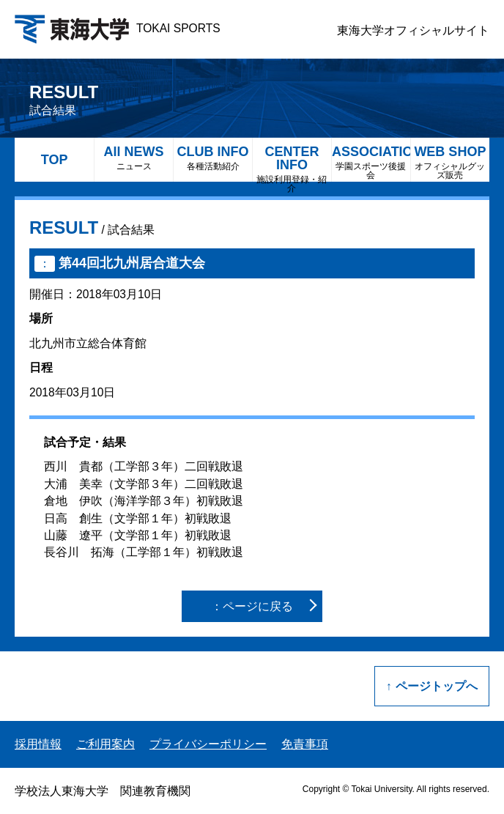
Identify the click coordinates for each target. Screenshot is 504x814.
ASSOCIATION (371, 162)
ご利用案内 (105, 744)
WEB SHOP (450, 162)
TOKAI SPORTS (118, 28)
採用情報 (38, 744)
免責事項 (305, 744)
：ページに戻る (252, 606)
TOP (55, 160)
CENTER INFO (292, 163)
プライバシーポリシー (208, 744)
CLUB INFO (213, 158)
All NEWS (134, 158)
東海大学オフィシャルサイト (413, 30)
